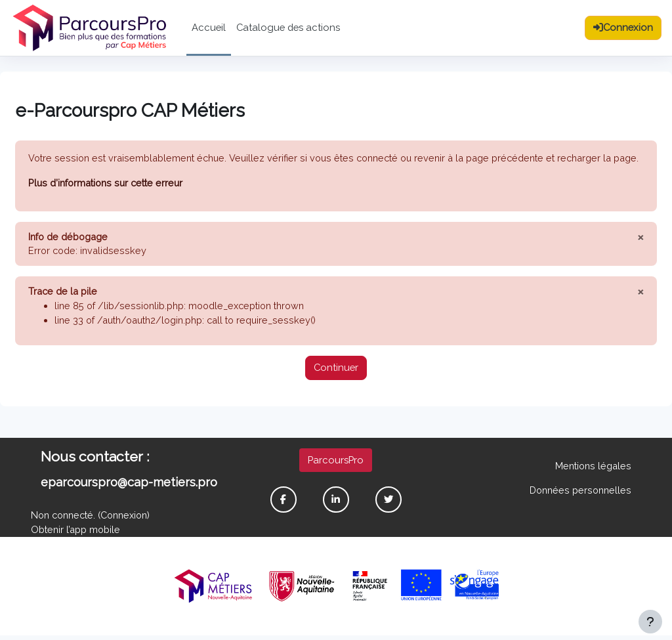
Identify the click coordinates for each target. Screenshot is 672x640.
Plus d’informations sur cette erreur (107, 183)
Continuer (336, 371)
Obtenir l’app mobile (76, 533)
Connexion (129, 519)
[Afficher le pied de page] (650, 622)
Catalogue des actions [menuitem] (288, 27)
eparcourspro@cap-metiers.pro (129, 485)
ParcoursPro (336, 462)
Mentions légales (593, 468)
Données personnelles (581, 493)
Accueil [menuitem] (209, 27)
